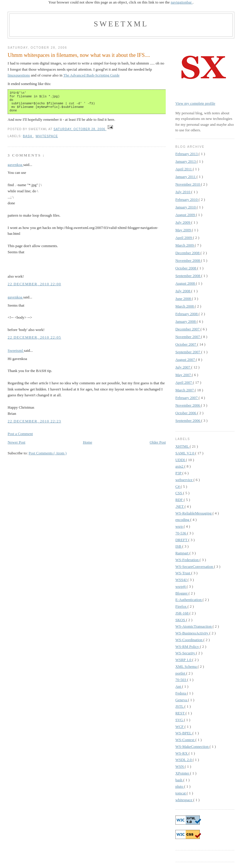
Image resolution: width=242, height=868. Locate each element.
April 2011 (184, 169)
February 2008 (187, 314)
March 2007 (185, 390)
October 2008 (186, 268)
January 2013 (186, 161)
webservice (185, 480)
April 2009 (184, 238)
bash (28, 140)
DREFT (182, 540)
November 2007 (188, 337)
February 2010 (187, 199)
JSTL (180, 706)
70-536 (181, 533)
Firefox (182, 606)
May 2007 (184, 375)
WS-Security (186, 653)
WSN (180, 766)
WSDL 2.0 (184, 760)
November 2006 (188, 405)
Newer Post (16, 446)
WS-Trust (183, 573)
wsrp (180, 526)
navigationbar (182, 2)
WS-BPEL (184, 733)
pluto (180, 786)
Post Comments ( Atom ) (48, 457)
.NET (180, 506)
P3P (179, 473)
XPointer (183, 773)
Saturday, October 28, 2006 (80, 133)
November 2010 (188, 184)
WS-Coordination (189, 640)
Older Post (158, 446)
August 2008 (186, 283)
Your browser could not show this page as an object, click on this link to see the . (121, 2)
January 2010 (186, 207)
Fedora (181, 693)
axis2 (180, 466)
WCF (180, 727)
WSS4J (182, 580)
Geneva (182, 700)
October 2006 (186, 413)
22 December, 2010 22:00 (34, 287)
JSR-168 (182, 613)
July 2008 (183, 291)
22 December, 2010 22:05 (34, 341)
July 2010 (183, 192)
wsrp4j (181, 586)
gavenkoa (15, 168)
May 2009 (184, 230)
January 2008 (186, 321)
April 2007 (184, 382)
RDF (180, 500)
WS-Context (185, 740)
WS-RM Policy (188, 647)
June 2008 (184, 299)
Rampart (182, 553)
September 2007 (188, 352)
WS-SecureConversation (195, 567)
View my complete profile (195, 103)
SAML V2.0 (185, 453)
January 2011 (186, 177)
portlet (181, 673)
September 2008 (188, 276)
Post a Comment (20, 437)
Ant (179, 686)
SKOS (181, 620)
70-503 (181, 680)
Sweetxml (121, 24)
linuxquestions (19, 75)
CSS (179, 493)
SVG (180, 720)
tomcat (181, 793)
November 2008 (188, 260)
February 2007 (187, 398)
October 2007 (186, 344)
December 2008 (188, 253)
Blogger (182, 593)
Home (87, 446)
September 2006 (188, 421)
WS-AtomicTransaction (194, 626)
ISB (179, 546)
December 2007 (188, 329)
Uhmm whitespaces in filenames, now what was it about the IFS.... (79, 55)
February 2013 (187, 154)
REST (181, 713)
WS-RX (182, 753)
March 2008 (185, 306)
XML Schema (187, 666)
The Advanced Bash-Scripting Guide (92, 75)
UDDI (181, 460)
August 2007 (186, 360)
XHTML (183, 446)
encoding (183, 520)
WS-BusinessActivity (192, 633)
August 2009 (186, 215)
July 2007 (183, 367)
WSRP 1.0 (184, 660)
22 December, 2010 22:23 (34, 425)
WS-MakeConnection (193, 746)
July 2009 (183, 222)
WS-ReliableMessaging (194, 513)
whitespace (47, 140)
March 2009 (185, 245)
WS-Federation (188, 560)
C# (178, 486)
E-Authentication (189, 600)
